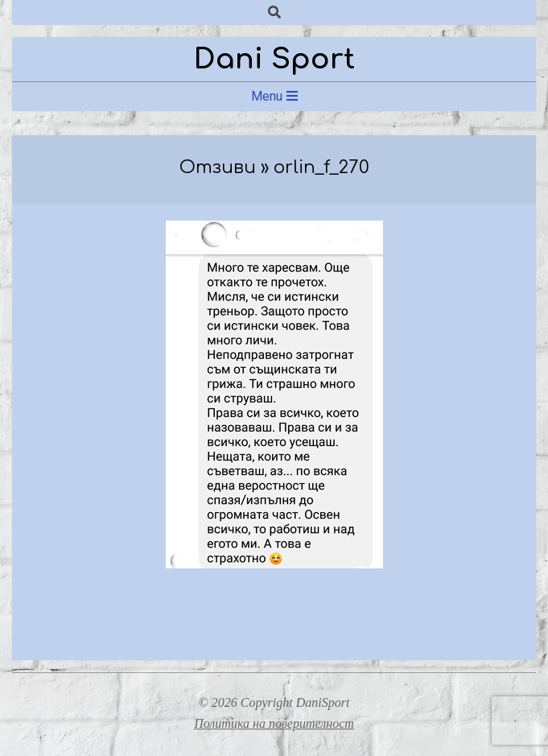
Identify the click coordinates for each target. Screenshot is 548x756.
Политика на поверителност (274, 723)
